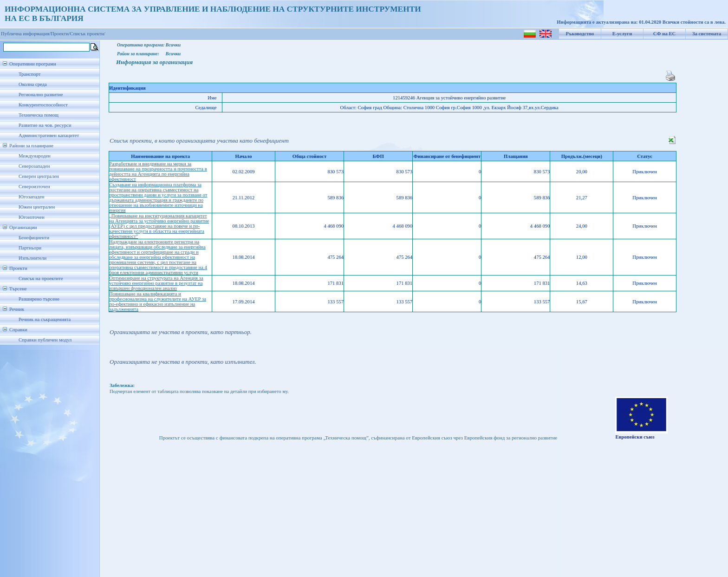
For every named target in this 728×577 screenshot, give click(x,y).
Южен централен (37, 207)
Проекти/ (60, 34)
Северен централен (39, 176)
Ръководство (580, 34)
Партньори (30, 248)
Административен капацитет (49, 135)
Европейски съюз (635, 437)
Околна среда (33, 84)
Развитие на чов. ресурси (45, 125)
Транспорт (29, 74)
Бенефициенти (34, 238)
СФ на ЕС (664, 34)
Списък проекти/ (88, 34)
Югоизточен (32, 217)
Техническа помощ (39, 115)
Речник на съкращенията (45, 319)
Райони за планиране (31, 146)
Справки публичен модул (45, 340)
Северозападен (34, 166)
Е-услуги (622, 34)
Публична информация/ (26, 34)
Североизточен (34, 187)
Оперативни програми (33, 64)
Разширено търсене (39, 299)
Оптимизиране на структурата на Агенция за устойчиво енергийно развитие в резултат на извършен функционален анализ (156, 283)
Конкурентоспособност (43, 105)
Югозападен (31, 197)
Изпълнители (32, 258)
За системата (707, 34)
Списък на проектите (41, 279)
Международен (35, 156)
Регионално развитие (41, 95)
